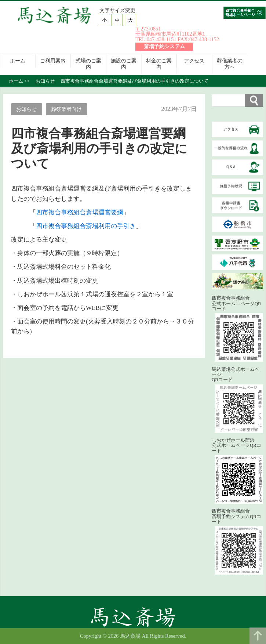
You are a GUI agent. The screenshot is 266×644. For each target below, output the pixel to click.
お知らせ (26, 109)
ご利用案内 (53, 61)
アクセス (194, 61)
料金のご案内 (159, 64)
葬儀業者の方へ (230, 64)
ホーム (18, 61)
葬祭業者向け (66, 109)
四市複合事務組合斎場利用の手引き (86, 226)
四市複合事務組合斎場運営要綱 (80, 212)
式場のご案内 (88, 64)
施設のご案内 (124, 64)
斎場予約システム (164, 46)
